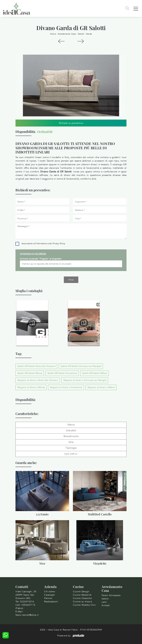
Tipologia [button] (71, 448)
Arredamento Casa (67, 34)
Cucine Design (81, 592)
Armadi (106, 605)
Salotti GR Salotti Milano (94, 373)
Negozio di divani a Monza (31, 387)
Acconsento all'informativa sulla (43, 244)
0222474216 (27, 602)
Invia (71, 280)
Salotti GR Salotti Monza (30, 373)
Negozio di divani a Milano (101, 387)
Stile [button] (71, 442)
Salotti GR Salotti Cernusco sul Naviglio (81, 366)
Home (53, 34)
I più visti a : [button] (71, 454)
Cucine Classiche (82, 598)
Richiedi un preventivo (71, 123)
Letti (104, 602)
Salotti (81, 34)
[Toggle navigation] (136, 8)
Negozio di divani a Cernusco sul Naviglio (85, 380)
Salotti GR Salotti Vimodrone (62, 373)
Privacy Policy (59, 244)
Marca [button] (71, 425)
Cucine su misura (82, 602)
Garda (89, 34)
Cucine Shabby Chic (84, 605)
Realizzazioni (51, 602)
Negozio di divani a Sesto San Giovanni (38, 380)
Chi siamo (50, 592)
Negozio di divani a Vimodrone (66, 387)
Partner (48, 598)
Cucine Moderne (82, 595)
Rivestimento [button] (71, 436)
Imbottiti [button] (71, 431)
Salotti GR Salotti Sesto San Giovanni (36, 366)
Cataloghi (50, 595)
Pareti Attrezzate (111, 595)
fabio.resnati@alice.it (27, 615)
